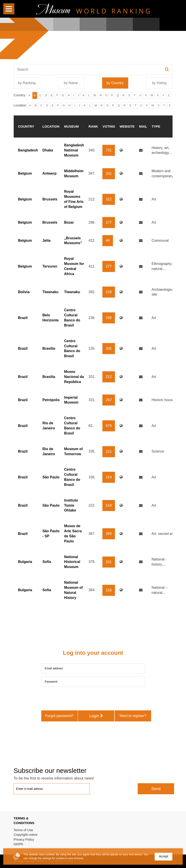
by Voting (159, 83)
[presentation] (75, 698)
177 (109, 222)
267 (109, 400)
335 (109, 348)
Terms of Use (23, 830)
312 (109, 199)
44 (108, 241)
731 (109, 150)
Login (96, 716)
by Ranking (27, 83)
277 (109, 266)
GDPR (18, 844)
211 (109, 452)
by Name (71, 83)
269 (109, 534)
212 (109, 377)
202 (109, 174)
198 (109, 318)
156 (109, 590)
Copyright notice (26, 835)
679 (109, 426)
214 (109, 477)
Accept (163, 857)
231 (109, 562)
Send (156, 789)
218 (109, 292)
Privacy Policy (24, 839)
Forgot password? (59, 716)
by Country (115, 83)
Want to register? (133, 716)
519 (109, 505)
